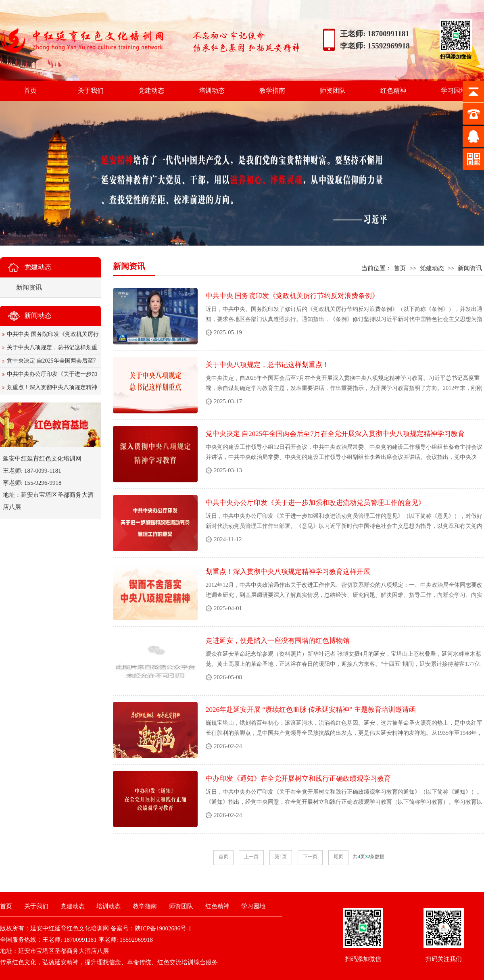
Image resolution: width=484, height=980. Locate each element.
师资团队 (333, 91)
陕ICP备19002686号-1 (163, 928)
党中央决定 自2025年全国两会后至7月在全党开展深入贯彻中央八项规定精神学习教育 (335, 434)
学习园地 (454, 91)
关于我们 (91, 91)
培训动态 (212, 91)
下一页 (310, 857)
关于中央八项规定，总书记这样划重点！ (267, 365)
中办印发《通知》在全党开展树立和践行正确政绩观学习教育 (298, 779)
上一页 (251, 857)
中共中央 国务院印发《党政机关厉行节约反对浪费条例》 (292, 296)
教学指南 (272, 91)
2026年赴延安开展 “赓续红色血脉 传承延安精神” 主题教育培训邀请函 (311, 710)
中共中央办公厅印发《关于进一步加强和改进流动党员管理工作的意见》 (315, 503)
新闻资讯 (470, 268)
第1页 (281, 857)
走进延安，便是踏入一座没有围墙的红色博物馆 (278, 641)
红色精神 (393, 91)
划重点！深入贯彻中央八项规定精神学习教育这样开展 (288, 572)
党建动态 (151, 91)
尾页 (338, 857)
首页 (30, 91)
